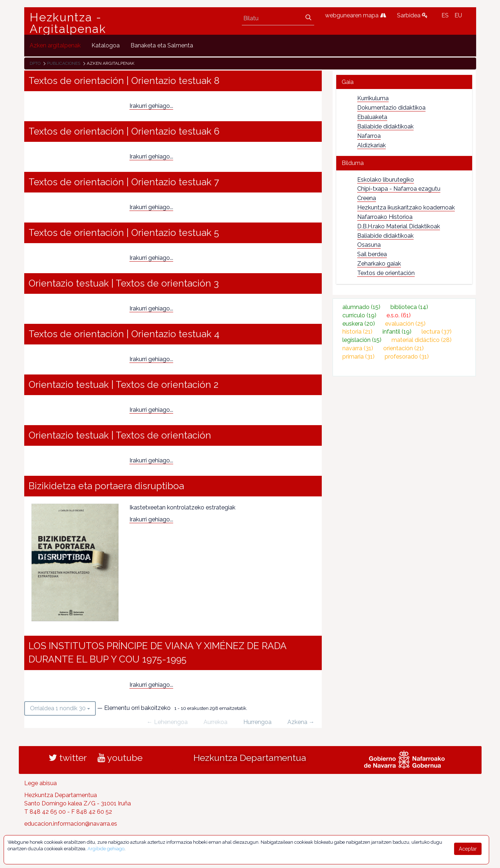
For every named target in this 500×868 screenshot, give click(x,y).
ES (445, 15)
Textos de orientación (386, 273)
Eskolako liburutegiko (386, 180)
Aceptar (468, 849)
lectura (437, 332)
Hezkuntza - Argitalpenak (68, 23)
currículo (359, 315)
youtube (120, 758)
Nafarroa (369, 136)
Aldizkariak (371, 145)
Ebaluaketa (372, 117)
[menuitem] (55, 45)
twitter (68, 758)
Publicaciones (64, 63)
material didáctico (422, 340)
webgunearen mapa (356, 15)
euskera (359, 324)
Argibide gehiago (106, 849)
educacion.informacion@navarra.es (71, 824)
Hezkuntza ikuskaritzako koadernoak (406, 208)
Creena (367, 198)
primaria (358, 357)
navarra (358, 348)
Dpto (35, 63)
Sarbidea (412, 15)
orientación (403, 348)
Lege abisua (40, 783)
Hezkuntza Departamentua (250, 758)
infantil (397, 332)
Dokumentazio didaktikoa (391, 108)
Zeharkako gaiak (379, 264)
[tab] (404, 82)
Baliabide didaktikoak (385, 126)
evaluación (405, 324)
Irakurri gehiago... (151, 106)
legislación (362, 340)
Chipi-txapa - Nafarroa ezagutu (399, 189)
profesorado (407, 357)
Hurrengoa (257, 722)
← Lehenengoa (167, 722)
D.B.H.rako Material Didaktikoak (399, 226)
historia (357, 332)
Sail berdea (372, 254)
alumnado (361, 307)
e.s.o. (399, 315)
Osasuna (369, 245)
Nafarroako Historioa (385, 217)
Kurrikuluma (373, 98)
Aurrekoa (215, 722)
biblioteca (409, 307)
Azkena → (301, 722)
